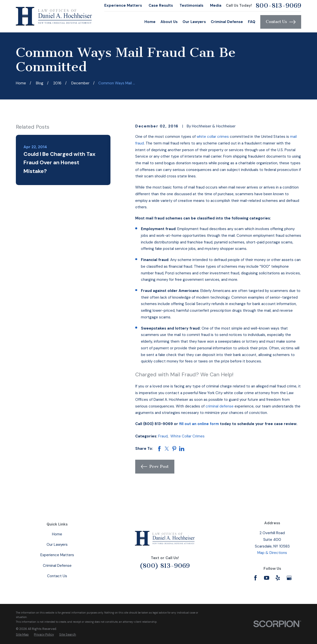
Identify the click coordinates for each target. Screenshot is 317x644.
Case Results (161, 5)
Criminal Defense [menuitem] (227, 22)
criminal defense (220, 406)
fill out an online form (199, 424)
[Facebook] (255, 578)
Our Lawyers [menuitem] (194, 22)
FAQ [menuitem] (252, 22)
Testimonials (191, 5)
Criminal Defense (57, 566)
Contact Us (281, 22)
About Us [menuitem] (169, 22)
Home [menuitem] (150, 22)
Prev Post (155, 467)
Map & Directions (272, 553)
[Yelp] (278, 578)
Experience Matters (123, 5)
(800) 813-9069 (165, 566)
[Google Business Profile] (289, 578)
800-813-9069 (278, 6)
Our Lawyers (57, 545)
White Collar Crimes (187, 436)
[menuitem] (22, 635)
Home (57, 534)
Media (216, 5)
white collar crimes (213, 137)
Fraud (163, 436)
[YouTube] (267, 578)
